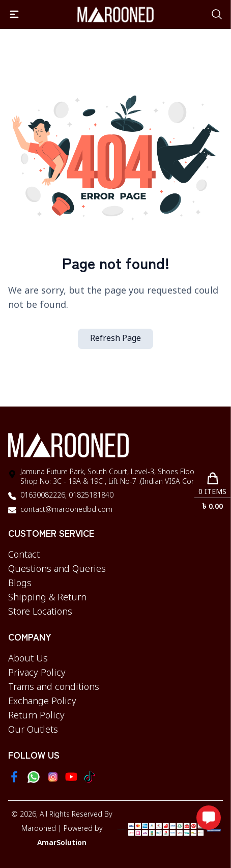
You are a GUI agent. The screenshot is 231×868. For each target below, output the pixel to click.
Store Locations (40, 612)
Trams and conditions (54, 687)
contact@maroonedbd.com (66, 510)
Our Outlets (33, 730)
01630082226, (44, 496)
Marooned (39, 829)
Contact (24, 555)
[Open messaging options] (209, 818)
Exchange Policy (42, 702)
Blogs (20, 584)
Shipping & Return (47, 598)
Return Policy (36, 716)
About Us (28, 659)
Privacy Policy (37, 673)
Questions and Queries (57, 569)
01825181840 (90, 496)
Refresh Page (115, 339)
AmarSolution (62, 843)
